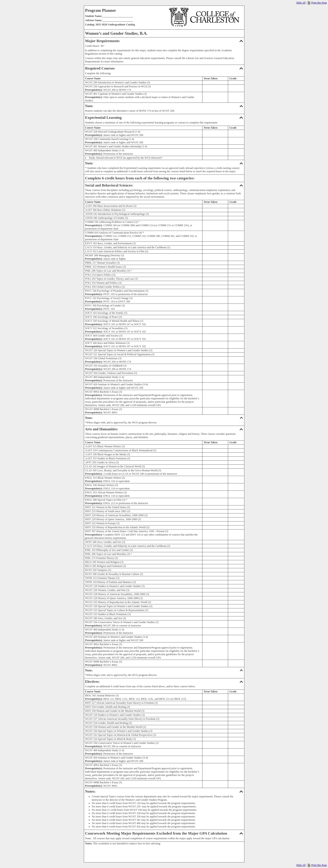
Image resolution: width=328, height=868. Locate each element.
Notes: (164, 791)
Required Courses (164, 68)
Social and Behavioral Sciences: (164, 185)
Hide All (301, 3)
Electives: (164, 682)
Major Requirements (164, 41)
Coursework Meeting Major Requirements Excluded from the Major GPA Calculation (164, 833)
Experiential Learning (164, 118)
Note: (164, 106)
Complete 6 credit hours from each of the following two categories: (140, 178)
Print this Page (317, 3)
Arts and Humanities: (164, 429)
